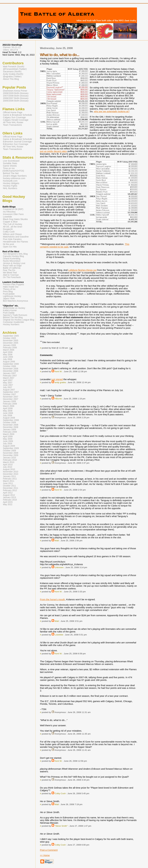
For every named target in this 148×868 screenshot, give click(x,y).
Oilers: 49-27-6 (10, 50)
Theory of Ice (9, 289)
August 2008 (9, 418)
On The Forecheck (12, 277)
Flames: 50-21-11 (12, 47)
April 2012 (8, 493)
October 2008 (9, 423)
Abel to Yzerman (11, 275)
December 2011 (11, 488)
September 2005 (11, 336)
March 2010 (9, 462)
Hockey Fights (10, 186)
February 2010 (10, 460)
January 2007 (9, 373)
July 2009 (8, 444)
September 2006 (11, 364)
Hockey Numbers (11, 324)
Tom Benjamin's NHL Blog (15, 254)
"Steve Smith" (61, 826)
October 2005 (9, 338)
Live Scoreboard (11, 161)
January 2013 (9, 497)
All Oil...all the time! (13, 227)
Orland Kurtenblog (12, 259)
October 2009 (9, 451)
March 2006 (9, 350)
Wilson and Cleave (12, 234)
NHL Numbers (10, 188)
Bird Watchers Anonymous (16, 301)
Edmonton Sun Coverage (16, 144)
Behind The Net (11, 173)
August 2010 (9, 469)
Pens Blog (8, 292)
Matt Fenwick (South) (14, 67)
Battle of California (12, 268)
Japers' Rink (9, 299)
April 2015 (8, 502)
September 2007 (11, 392)
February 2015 (10, 500)
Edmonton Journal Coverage (17, 142)
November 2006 (11, 369)
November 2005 (11, 341)
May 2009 (8, 439)
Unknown (59, 567)
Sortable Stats (10, 163)
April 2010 (8, 465)
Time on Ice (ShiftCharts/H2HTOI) (13, 170)
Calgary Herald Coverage (16, 120)
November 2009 (11, 453)
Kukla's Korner (10, 310)
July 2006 (8, 359)
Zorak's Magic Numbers (15, 176)
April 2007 (8, 380)
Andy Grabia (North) (13, 74)
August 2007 (9, 390)
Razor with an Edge (12, 266)
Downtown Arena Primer (15, 91)
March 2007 (9, 378)
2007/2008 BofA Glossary (16, 96)
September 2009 (11, 448)
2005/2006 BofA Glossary (16, 101)
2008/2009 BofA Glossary (16, 93)
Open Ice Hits (10, 247)
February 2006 (10, 348)
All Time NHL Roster (13, 122)
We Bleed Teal (10, 273)
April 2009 (8, 437)
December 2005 (11, 343)
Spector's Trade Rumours (15, 315)
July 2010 (8, 467)
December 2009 (11, 455)
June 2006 (8, 357)
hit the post (8, 244)
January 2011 (9, 476)
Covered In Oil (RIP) (13, 209)
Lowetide (59, 635)
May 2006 (8, 355)
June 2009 (8, 441)
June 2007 (8, 385)
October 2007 (9, 394)
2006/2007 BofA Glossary (16, 98)
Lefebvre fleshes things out (82, 270)
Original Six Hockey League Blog (19, 320)
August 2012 (9, 495)
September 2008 (11, 420)
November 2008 (11, 425)
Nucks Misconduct (12, 261)
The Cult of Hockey (13, 224)
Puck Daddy (9, 313)
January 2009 (9, 430)
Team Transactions (12, 125)
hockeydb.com (10, 181)
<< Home (45, 855)
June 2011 (8, 483)
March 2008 (9, 406)
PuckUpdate (9, 294)
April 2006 (8, 352)
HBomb (58, 399)
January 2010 (9, 458)
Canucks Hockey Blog (13, 256)
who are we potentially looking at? (112, 111)
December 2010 (11, 474)
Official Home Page (13, 112)
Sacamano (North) (12, 72)
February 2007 (10, 376)
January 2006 (9, 345)
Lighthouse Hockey (12, 296)
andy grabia (60, 382)
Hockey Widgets (11, 183)
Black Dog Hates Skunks (15, 219)
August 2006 (9, 362)
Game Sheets (10, 166)
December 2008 (11, 427)
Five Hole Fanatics (12, 239)
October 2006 (9, 366)
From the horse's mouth (52, 599)
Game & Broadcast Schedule (17, 115)
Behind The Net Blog (13, 317)
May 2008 (8, 411)
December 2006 (11, 371)
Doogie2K (8, 229)
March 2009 (9, 434)
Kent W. (58, 371)
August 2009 (9, 446)
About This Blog (11, 79)
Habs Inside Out (11, 287)
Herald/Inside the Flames (16, 242)
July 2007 (8, 387)
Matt (57, 541)
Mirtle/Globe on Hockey (14, 308)
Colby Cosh (60, 793)
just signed (57, 379)
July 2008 (8, 416)
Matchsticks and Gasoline (16, 237)
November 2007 (11, 397)
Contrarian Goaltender (14, 322)
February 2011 (10, 479)
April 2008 (8, 408)
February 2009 (10, 432)
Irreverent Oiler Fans (13, 214)
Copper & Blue (10, 222)
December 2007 (11, 399)
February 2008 (10, 404)
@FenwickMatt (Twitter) (15, 69)
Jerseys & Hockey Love (14, 263)
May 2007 (8, 383)
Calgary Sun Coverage (14, 117)
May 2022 (8, 504)
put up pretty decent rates (53, 151)
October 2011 (9, 486)
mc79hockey (9, 212)
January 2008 (9, 401)
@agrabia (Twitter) (12, 76)
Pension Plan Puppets (13, 285)
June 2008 (8, 413)
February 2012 (10, 490)
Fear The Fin (9, 270)
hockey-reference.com (14, 178)
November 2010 (11, 472)
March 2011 (9, 481)
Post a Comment (49, 850)
